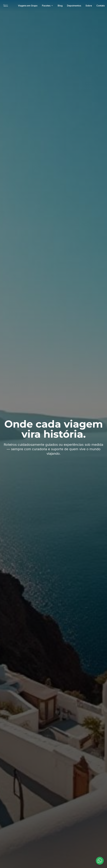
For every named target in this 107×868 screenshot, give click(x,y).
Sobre (89, 6)
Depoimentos (74, 6)
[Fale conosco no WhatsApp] (100, 861)
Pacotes (48, 6)
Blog (60, 6)
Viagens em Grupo (28, 6)
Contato (101, 6)
